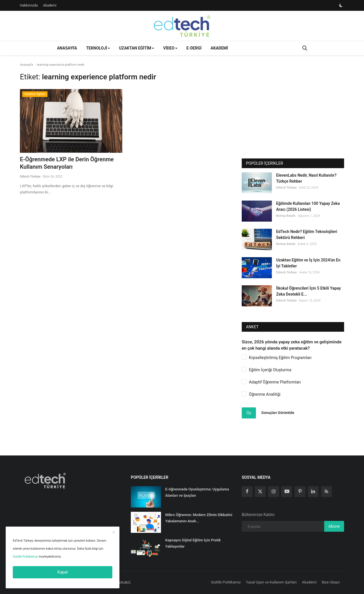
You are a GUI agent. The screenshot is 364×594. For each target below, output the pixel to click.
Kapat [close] (63, 572)
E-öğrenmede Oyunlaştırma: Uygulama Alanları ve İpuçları (197, 492)
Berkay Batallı (286, 216)
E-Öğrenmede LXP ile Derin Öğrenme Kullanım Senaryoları (67, 163)
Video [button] (170, 48)
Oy (249, 413)
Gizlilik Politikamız (226, 582)
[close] (114, 533)
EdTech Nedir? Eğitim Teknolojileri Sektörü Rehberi (307, 235)
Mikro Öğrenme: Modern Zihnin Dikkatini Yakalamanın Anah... (199, 518)
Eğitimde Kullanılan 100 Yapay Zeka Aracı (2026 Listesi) (308, 206)
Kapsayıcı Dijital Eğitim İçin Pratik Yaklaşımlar (193, 543)
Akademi (50, 5)
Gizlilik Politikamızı (25, 557)
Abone (334, 526)
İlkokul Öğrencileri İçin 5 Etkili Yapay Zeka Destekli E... (308, 291)
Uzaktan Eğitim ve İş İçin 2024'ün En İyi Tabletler (308, 263)
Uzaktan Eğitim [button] (137, 48)
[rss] (326, 492)
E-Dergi (194, 48)
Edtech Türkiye (30, 177)
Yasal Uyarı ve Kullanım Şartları (271, 582)
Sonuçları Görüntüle (278, 413)
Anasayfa (67, 48)
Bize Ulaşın (331, 582)
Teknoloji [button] (98, 48)
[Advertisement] (293, 113)
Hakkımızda (29, 5)
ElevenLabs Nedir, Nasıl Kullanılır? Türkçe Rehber (306, 178)
